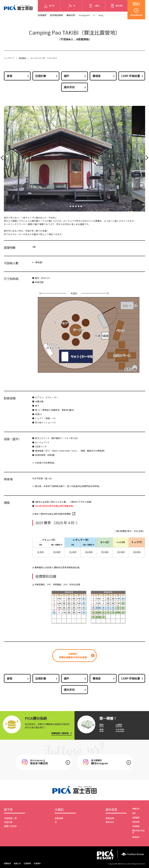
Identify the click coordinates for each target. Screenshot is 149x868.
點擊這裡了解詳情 (60, 733)
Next (146, 159)
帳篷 (101, 730)
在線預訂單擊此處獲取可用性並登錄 (73, 656)
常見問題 (136, 826)
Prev (3, 159)
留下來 (8, 810)
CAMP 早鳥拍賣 (130, 76)
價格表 (97, 76)
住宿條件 (37, 863)
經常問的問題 (56, 15)
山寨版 (119, 725)
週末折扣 (69, 87)
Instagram (84, 15)
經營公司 (17, 863)
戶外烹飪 (120, 730)
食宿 (10, 76)
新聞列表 (136, 809)
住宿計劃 (41, 76)
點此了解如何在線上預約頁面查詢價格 (53, 514)
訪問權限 (42, 15)
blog (101, 15)
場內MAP (110, 822)
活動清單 (59, 818)
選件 (67, 76)
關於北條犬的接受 (138, 832)
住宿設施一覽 (10, 818)
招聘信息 (7, 863)
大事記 (59, 810)
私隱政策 (27, 863)
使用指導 (110, 818)
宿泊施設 (22, 58)
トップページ (9, 58)
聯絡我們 (71, 15)
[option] (69, 607)
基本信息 (111, 810)
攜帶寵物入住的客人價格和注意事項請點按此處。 (58, 567)
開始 (101, 725)
